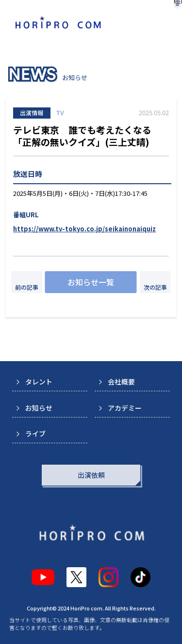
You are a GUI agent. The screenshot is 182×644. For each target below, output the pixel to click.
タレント (39, 382)
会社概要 (121, 382)
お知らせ (39, 408)
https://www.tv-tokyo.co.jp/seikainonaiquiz (84, 229)
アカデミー (125, 408)
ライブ (35, 434)
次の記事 (155, 287)
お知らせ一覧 (91, 282)
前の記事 (27, 287)
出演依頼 (91, 475)
